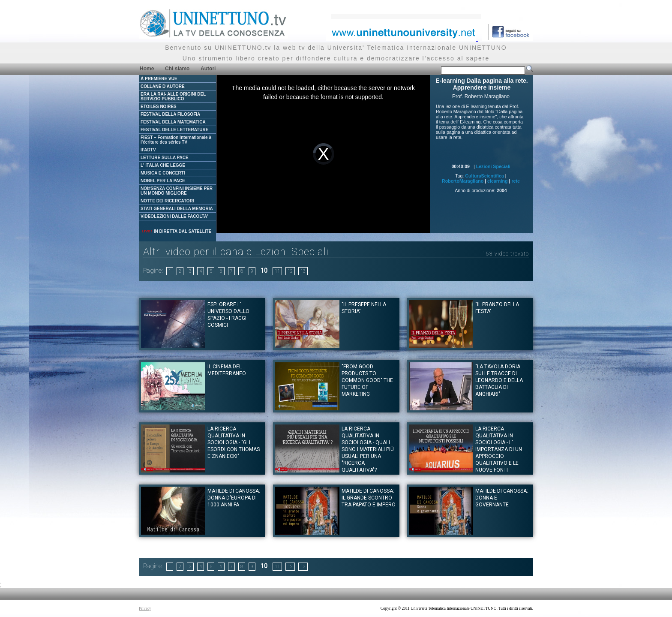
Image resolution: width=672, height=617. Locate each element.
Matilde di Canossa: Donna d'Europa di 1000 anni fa (234, 498)
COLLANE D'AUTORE (163, 86)
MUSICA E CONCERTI (163, 173)
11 (277, 271)
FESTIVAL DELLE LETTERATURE (174, 130)
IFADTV (148, 150)
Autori (208, 69)
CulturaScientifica (484, 176)
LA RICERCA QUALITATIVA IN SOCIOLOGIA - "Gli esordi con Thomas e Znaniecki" (234, 442)
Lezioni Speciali (493, 166)
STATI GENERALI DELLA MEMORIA (177, 209)
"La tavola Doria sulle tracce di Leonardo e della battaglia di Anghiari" (499, 380)
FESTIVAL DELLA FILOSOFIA (170, 114)
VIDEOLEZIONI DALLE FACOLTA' (174, 216)
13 (303, 271)
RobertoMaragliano (463, 181)
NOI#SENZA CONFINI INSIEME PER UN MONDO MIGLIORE (177, 191)
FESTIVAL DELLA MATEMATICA (173, 122)
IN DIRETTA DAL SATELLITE (176, 231)
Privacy (145, 608)
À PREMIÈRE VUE (159, 79)
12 (290, 271)
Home (147, 69)
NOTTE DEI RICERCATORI (167, 201)
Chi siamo (177, 69)
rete (516, 181)
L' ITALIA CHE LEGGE (163, 165)
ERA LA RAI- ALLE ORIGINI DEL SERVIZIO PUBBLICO (173, 96)
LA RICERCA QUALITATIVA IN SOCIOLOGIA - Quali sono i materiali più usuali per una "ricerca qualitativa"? (368, 449)
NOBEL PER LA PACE (163, 181)
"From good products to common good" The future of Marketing (367, 380)
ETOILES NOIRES (159, 107)
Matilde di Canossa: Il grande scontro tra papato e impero (369, 498)
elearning (497, 181)
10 (264, 271)
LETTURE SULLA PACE (165, 158)
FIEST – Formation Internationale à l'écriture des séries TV (176, 140)
